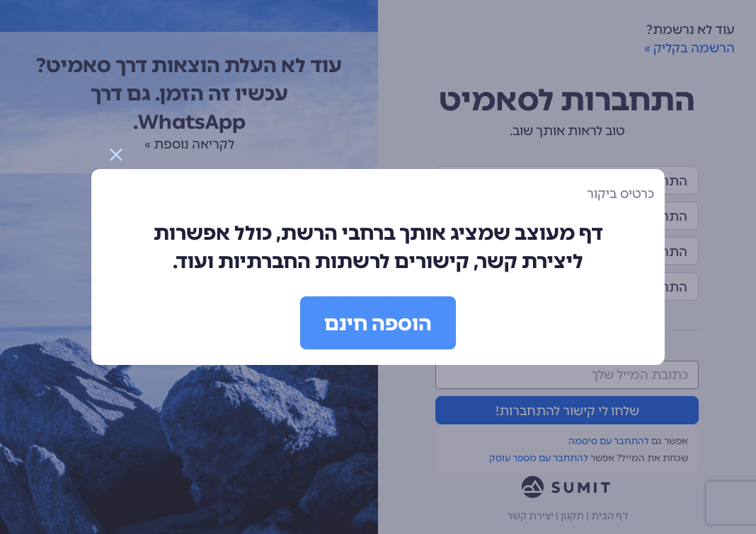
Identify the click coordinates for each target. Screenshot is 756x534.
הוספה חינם (378, 323)
